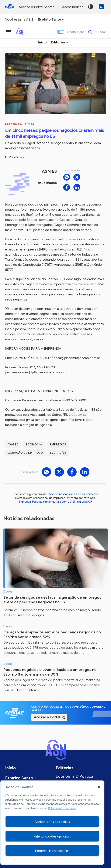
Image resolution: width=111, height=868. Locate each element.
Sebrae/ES (58, 453)
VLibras (101, 7)
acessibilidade (73, 7)
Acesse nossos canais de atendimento (73, 494)
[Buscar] (96, 32)
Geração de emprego (25, 453)
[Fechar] (99, 787)
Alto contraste (91, 7)
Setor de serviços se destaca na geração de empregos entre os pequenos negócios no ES (52, 600)
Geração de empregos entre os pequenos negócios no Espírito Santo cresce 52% (52, 634)
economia (34, 444)
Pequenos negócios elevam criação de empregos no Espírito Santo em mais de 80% (50, 672)
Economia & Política (74, 776)
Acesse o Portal (47, 717)
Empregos (58, 444)
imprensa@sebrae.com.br (35, 502)
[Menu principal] (8, 32)
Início (42, 42)
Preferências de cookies (52, 851)
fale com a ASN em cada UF (74, 502)
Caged (13, 444)
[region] (52, 823)
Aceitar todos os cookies (52, 821)
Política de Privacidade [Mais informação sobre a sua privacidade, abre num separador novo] (62, 808)
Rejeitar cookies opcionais (52, 836)
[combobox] (51, 20)
